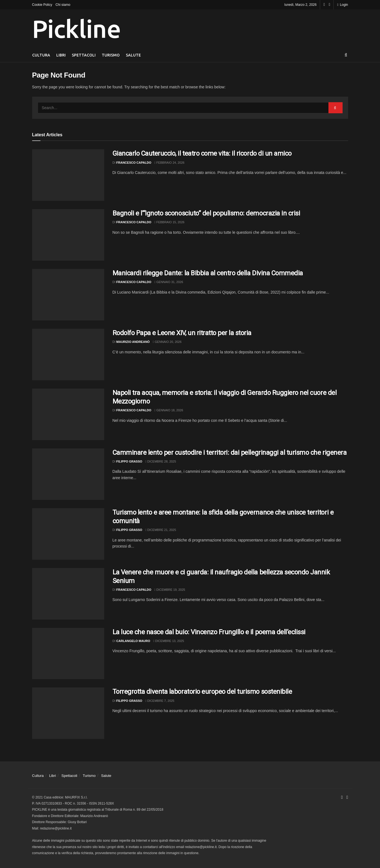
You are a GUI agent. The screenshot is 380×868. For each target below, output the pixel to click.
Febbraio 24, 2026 (169, 163)
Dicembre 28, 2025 (161, 461)
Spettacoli (84, 55)
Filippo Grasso (129, 461)
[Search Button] (346, 55)
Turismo (111, 55)
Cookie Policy (42, 5)
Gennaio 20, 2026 (167, 342)
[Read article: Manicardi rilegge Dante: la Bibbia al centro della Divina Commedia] (68, 295)
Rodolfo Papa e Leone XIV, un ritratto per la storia (182, 333)
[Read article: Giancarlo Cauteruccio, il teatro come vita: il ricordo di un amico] (68, 175)
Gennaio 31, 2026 (169, 282)
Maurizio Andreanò (133, 342)
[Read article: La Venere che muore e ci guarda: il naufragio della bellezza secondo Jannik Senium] (68, 594)
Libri (61, 55)
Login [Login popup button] (342, 5)
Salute (133, 55)
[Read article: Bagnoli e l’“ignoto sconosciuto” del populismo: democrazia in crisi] (68, 235)
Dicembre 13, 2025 (169, 641)
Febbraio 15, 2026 (169, 222)
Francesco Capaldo (134, 163)
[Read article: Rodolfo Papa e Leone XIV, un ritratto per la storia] (68, 355)
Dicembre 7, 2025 (160, 701)
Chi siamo (63, 5)
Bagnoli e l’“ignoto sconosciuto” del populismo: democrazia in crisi (206, 213)
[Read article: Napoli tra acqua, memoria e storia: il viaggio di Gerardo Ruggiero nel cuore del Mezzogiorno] (68, 414)
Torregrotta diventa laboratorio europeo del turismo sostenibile (202, 692)
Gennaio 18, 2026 (169, 410)
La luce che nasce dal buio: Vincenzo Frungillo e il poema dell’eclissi (209, 632)
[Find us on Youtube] (329, 5)
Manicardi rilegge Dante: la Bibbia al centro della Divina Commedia (208, 273)
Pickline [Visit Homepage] (76, 29)
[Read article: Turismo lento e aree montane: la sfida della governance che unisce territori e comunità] (68, 534)
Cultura (41, 55)
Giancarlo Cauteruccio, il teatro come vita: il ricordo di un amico (202, 153)
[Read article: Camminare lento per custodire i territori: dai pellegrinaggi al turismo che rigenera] (68, 474)
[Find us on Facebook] (324, 5)
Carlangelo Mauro (133, 641)
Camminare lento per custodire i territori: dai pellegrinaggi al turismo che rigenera (230, 453)
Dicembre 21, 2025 (161, 530)
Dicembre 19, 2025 (170, 590)
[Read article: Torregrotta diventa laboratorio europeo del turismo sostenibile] (68, 713)
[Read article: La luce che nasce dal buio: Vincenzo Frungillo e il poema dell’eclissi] (68, 654)
